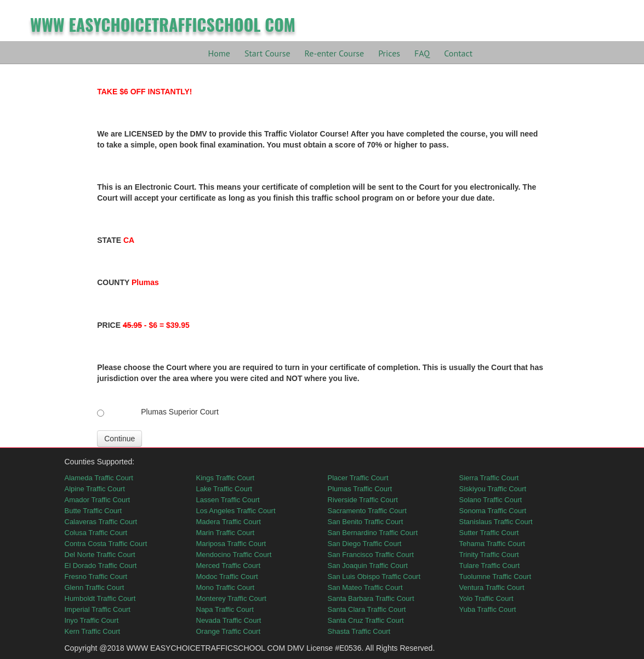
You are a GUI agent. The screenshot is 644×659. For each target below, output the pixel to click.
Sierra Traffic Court (489, 478)
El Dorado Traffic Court (101, 566)
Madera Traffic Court (229, 522)
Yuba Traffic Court (488, 609)
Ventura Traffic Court (492, 587)
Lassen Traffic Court (228, 500)
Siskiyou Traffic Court (493, 489)
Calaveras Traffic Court (101, 522)
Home (219, 53)
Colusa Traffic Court (96, 533)
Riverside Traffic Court (363, 500)
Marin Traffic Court (226, 533)
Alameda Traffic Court (99, 478)
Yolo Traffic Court (486, 598)
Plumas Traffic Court (360, 489)
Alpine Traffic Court (95, 489)
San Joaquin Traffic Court (368, 566)
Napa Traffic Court (225, 609)
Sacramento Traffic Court (367, 511)
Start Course (267, 53)
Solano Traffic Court (491, 500)
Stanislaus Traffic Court (496, 522)
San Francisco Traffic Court (371, 555)
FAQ (422, 53)
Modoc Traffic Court (227, 576)
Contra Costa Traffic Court (106, 544)
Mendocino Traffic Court (234, 555)
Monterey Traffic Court (231, 598)
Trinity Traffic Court (489, 555)
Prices (389, 53)
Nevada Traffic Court (229, 620)
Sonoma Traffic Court (493, 511)
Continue (119, 439)
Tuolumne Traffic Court (495, 576)
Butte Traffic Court (93, 511)
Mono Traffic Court (226, 587)
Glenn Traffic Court (95, 587)
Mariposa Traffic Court (231, 544)
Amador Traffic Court (98, 500)
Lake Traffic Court (224, 489)
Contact (458, 53)
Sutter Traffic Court (489, 533)
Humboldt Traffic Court (100, 598)
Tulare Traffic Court (490, 566)
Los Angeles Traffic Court (236, 511)
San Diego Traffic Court (365, 544)
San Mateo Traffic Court (365, 587)
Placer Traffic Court (358, 478)
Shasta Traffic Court (359, 631)
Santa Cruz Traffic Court (366, 620)
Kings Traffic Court (226, 478)
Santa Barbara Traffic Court (371, 598)
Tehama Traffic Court (492, 544)
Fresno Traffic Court (96, 576)
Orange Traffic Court (229, 631)
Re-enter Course (335, 53)
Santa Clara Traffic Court (367, 609)
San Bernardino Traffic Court (373, 533)
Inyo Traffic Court (92, 620)
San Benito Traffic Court (366, 522)
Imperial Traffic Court (98, 609)
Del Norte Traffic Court (100, 555)
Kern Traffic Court (93, 631)
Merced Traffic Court (229, 566)
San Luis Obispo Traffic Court (374, 576)
